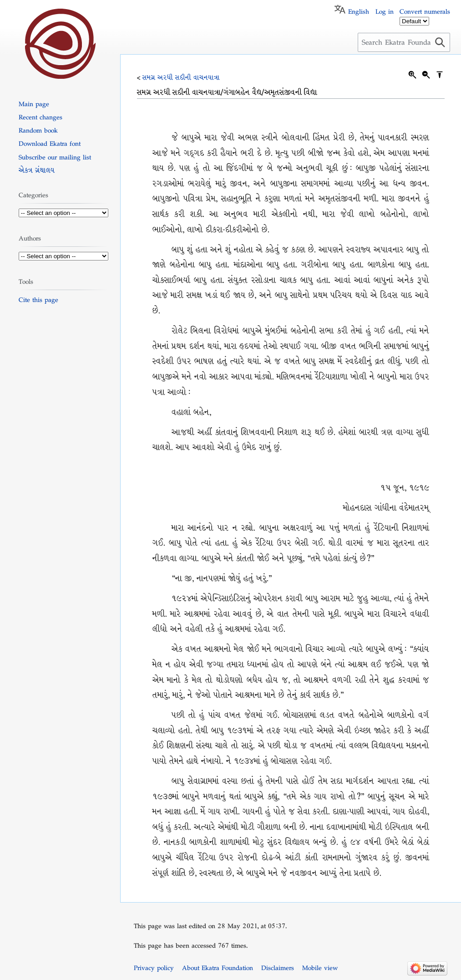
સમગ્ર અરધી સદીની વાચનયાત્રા (181, 77)
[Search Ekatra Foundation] (404, 42)
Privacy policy (154, 968)
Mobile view (320, 968)
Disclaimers (278, 968)
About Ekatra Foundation (218, 968)
